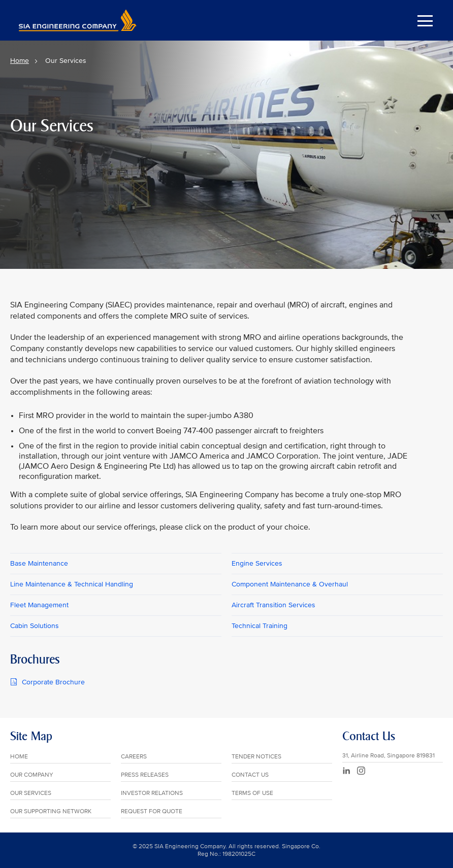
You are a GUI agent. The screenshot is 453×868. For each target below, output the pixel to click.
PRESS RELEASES (145, 775)
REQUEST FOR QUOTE (152, 811)
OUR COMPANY (32, 775)
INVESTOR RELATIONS (152, 793)
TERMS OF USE (252, 793)
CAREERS (134, 757)
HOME (19, 757)
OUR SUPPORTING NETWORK (51, 811)
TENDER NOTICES (256, 757)
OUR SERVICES (31, 793)
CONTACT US (250, 775)
